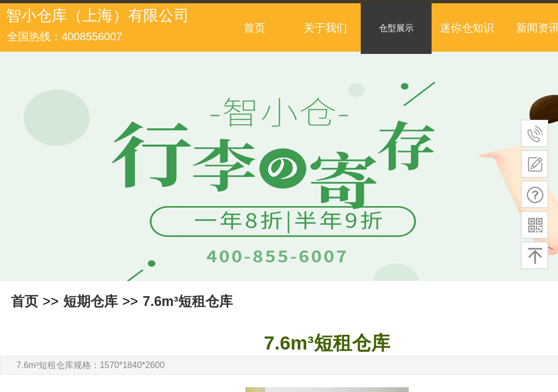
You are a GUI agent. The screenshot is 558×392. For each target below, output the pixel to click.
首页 (25, 301)
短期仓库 (90, 301)
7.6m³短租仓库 (188, 301)
